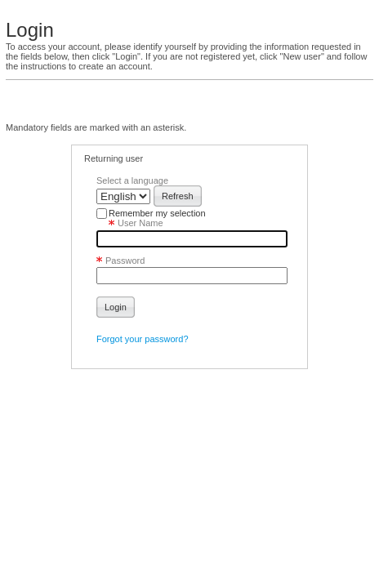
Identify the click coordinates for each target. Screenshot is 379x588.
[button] (178, 196)
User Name (130, 223)
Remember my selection (157, 213)
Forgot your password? (143, 339)
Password (120, 257)
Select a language (132, 180)
